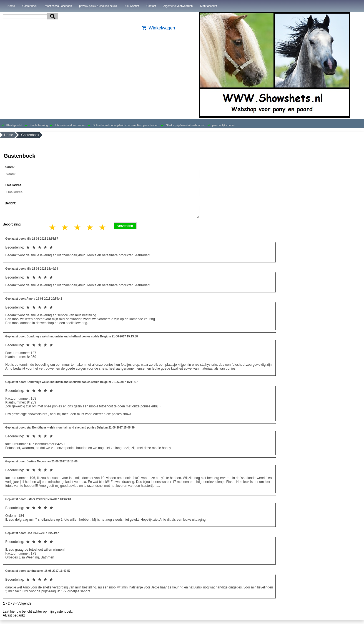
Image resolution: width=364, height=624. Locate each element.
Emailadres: (13, 185)
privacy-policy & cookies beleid (98, 6)
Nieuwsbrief (132, 6)
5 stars (103, 227)
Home (11, 6)
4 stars (90, 227)
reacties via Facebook (58, 6)
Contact (151, 6)
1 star (53, 227)
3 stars (78, 227)
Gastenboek (30, 6)
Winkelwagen (158, 28)
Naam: (10, 167)
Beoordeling (12, 224)
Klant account (209, 6)
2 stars (65, 227)
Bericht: (10, 203)
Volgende (24, 603)
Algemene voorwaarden (178, 6)
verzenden (125, 226)
